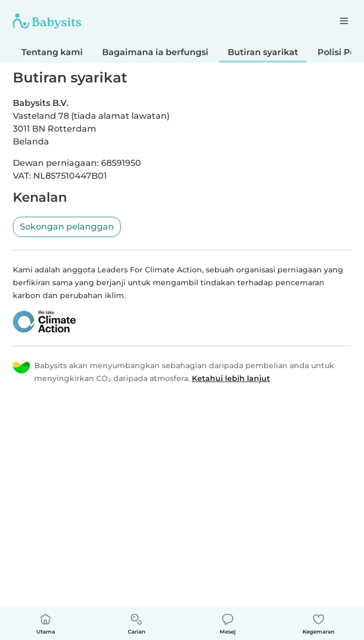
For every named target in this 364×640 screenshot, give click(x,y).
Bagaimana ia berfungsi (155, 52)
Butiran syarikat (263, 52)
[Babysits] (47, 21)
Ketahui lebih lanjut (231, 378)
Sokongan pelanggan (67, 227)
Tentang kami (52, 52)
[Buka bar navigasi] (343, 21)
